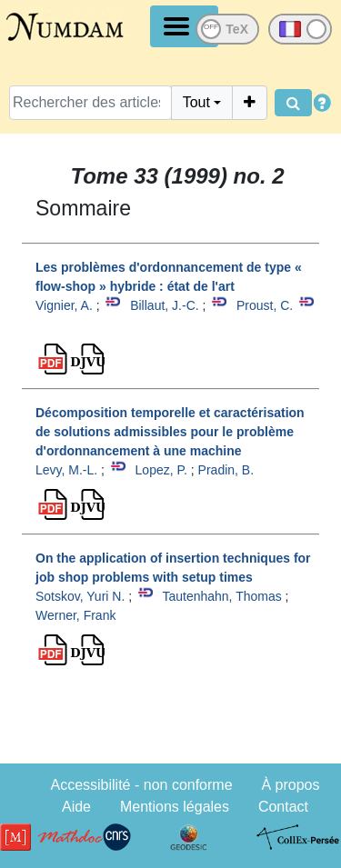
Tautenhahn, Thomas (221, 596)
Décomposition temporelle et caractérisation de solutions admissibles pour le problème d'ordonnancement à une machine (170, 432)
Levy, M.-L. (66, 470)
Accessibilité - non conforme (141, 785)
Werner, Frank (75, 615)
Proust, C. (265, 305)
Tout (196, 102)
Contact (283, 807)
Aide (76, 807)
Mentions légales (175, 807)
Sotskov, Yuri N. (80, 596)
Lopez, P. (161, 470)
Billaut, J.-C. (164, 305)
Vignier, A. (64, 305)
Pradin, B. (226, 470)
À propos (290, 785)
